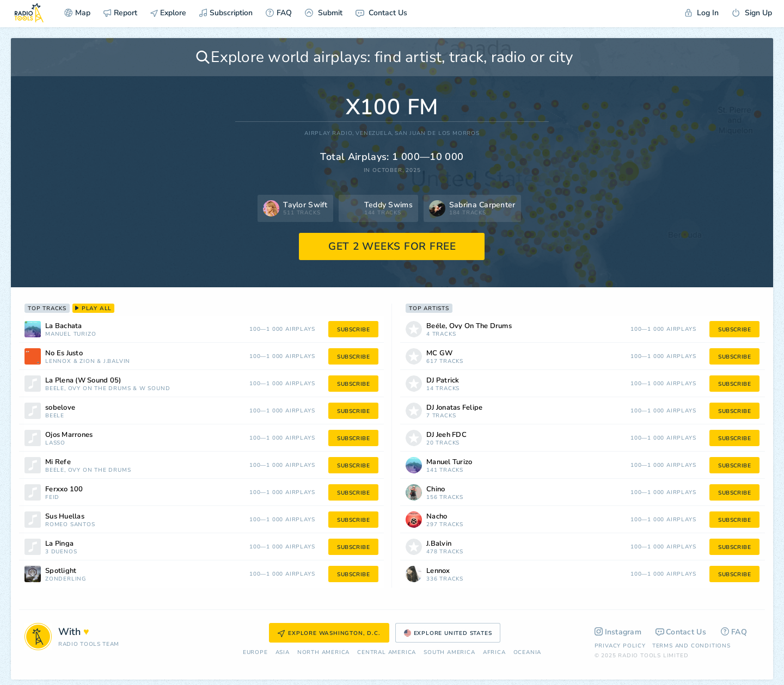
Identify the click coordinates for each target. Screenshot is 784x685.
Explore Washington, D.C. (329, 633)
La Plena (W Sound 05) (83, 381)
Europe (255, 653)
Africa (494, 653)
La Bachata (64, 326)
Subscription (226, 13)
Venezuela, (374, 134)
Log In (702, 13)
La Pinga (59, 544)
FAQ (279, 13)
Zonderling (66, 579)
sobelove (60, 408)
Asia (283, 653)
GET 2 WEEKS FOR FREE (392, 246)
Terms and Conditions (691, 646)
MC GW (439, 353)
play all (93, 308)
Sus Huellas (65, 517)
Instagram (618, 632)
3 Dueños (61, 552)
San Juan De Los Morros (437, 134)
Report (120, 13)
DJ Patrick (443, 381)
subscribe (353, 330)
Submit (324, 13)
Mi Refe (58, 462)
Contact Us (381, 13)
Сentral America (387, 653)
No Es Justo (64, 353)
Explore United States (448, 633)
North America (323, 653)
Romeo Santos (70, 525)
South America (449, 653)
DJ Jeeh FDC (446, 435)
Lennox (58, 362)
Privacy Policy (620, 646)
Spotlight (61, 571)
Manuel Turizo (71, 334)
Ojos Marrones (69, 435)
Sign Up (752, 13)
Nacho (437, 517)
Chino (436, 489)
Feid (52, 498)
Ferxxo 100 (64, 489)
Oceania (528, 653)
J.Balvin (117, 362)
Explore (168, 13)
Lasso (55, 443)
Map (77, 13)
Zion (87, 362)
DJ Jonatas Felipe (454, 408)
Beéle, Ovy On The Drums (88, 389)
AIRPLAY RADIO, (329, 134)
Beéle (55, 416)
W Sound (155, 389)
